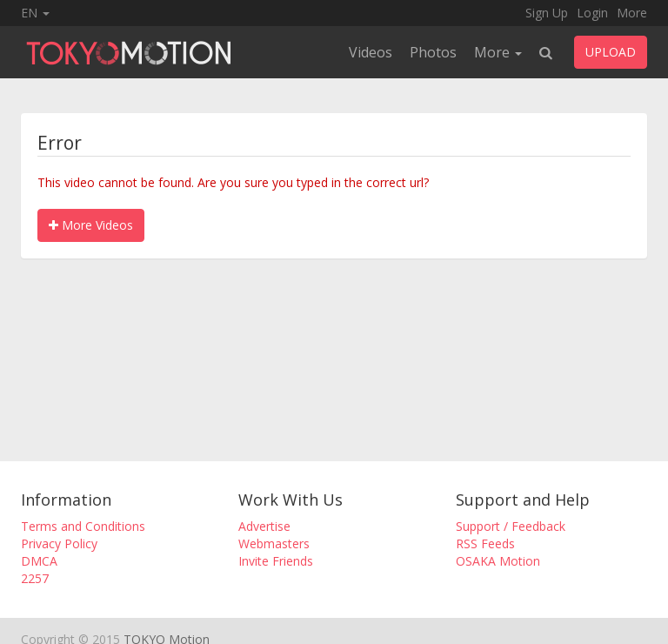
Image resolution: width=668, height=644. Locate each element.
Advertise (264, 526)
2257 (35, 578)
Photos (433, 52)
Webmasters (274, 543)
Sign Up (547, 13)
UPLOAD (611, 52)
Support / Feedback (511, 526)
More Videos (91, 225)
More (632, 13)
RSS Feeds (485, 543)
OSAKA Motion (498, 561)
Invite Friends (276, 561)
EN (35, 13)
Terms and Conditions (83, 526)
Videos (371, 52)
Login (592, 13)
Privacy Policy (59, 543)
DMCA (39, 561)
